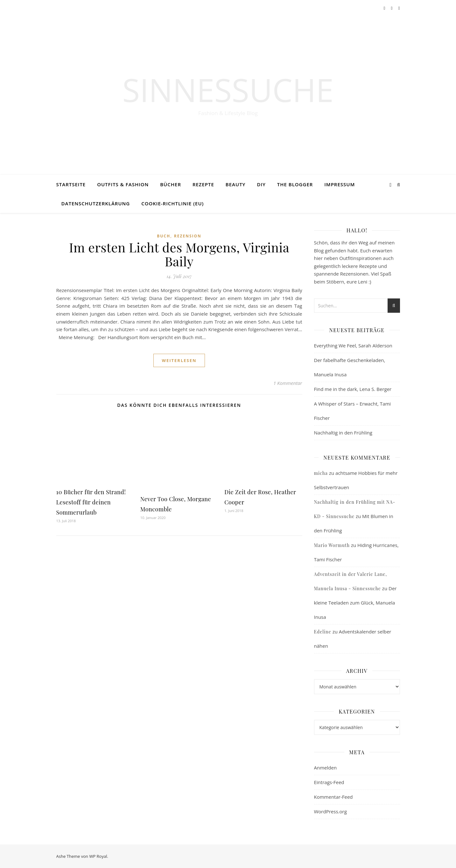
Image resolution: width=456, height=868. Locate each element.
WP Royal (98, 856)
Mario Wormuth (332, 545)
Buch (164, 236)
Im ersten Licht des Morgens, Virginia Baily (179, 254)
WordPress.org (330, 811)
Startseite (71, 184)
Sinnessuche (228, 90)
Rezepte (203, 184)
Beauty (236, 184)
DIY (261, 184)
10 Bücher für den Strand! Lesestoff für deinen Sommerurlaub (91, 502)
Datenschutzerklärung (96, 203)
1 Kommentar (288, 383)
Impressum (340, 184)
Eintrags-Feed (329, 782)
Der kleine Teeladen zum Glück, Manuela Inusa (355, 603)
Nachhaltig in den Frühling (343, 433)
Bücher (171, 184)
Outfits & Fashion (123, 184)
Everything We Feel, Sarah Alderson (353, 345)
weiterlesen (179, 360)
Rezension (188, 236)
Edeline (323, 632)
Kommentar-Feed (333, 797)
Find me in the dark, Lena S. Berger (353, 389)
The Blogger (295, 184)
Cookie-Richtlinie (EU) (172, 203)
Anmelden (326, 768)
